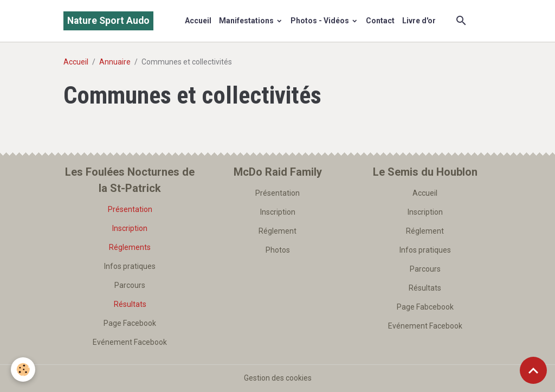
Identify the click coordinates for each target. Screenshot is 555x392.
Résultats (130, 304)
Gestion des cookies (278, 378)
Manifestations (247, 21)
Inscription (130, 228)
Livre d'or (419, 21)
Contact (380, 21)
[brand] (108, 21)
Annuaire (115, 62)
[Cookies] (23, 369)
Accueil (198, 21)
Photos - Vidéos (321, 21)
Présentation (130, 209)
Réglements (130, 247)
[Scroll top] (533, 370)
